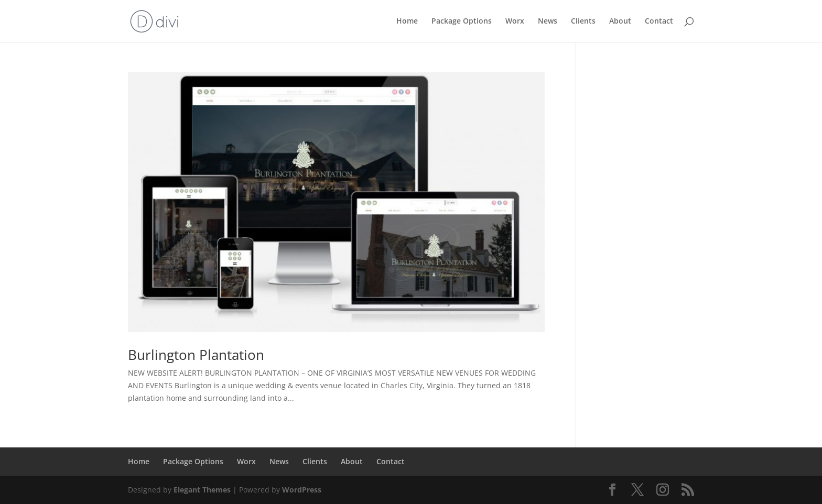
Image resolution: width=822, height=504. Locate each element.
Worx (515, 21)
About (620, 21)
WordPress (302, 490)
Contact (659, 21)
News (548, 21)
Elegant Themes (202, 490)
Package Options (462, 21)
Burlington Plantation (196, 355)
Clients (583, 21)
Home (407, 21)
